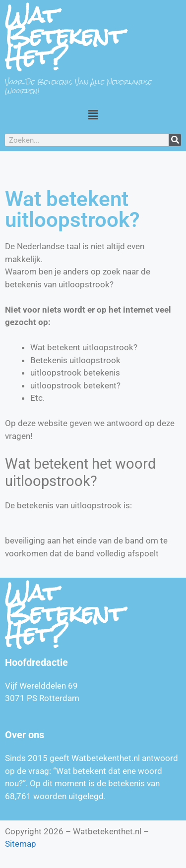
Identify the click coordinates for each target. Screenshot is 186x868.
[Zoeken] (175, 140)
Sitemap (21, 844)
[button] (93, 114)
